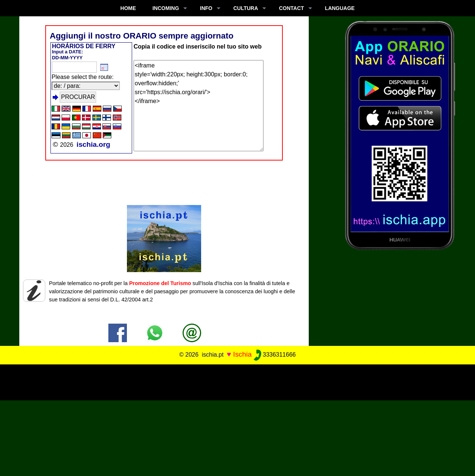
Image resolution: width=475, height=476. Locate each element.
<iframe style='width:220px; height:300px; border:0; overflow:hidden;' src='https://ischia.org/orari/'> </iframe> (199, 106)
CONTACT (291, 8)
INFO (206, 8)
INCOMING (166, 8)
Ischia (242, 354)
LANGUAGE (340, 8)
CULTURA (246, 8)
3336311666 (275, 355)
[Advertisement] (237, 381)
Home (128, 8)
